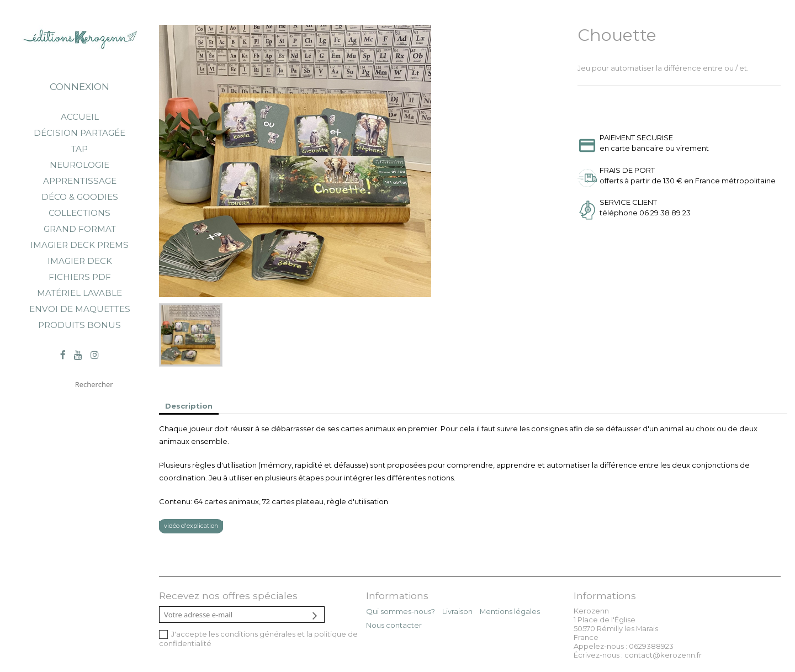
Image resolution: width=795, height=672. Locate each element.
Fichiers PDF (80, 277)
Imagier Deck (80, 261)
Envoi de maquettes (80, 309)
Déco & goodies (80, 197)
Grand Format (80, 229)
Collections (79, 213)
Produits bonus (79, 325)
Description (189, 406)
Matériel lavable (79, 293)
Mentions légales (510, 611)
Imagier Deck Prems (79, 245)
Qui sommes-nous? (401, 611)
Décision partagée (79, 133)
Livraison (457, 611)
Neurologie (79, 165)
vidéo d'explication (191, 526)
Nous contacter (394, 625)
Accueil (80, 117)
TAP (79, 149)
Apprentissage (80, 181)
